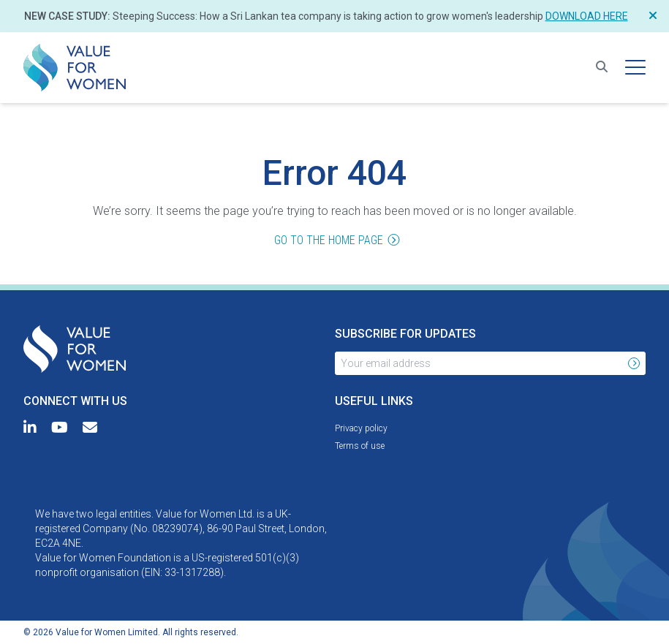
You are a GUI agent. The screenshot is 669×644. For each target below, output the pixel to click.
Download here (587, 16)
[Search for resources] (602, 67)
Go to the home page (334, 241)
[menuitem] (75, 68)
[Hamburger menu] (635, 67)
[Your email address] (479, 363)
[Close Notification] (653, 16)
